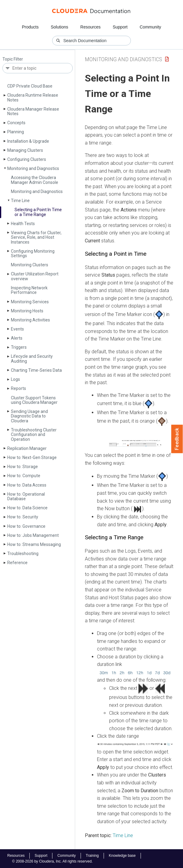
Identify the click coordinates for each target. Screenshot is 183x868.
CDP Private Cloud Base (30, 86)
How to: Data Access (27, 485)
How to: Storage (23, 467)
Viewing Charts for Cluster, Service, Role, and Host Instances (36, 237)
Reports (18, 388)
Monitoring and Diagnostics (33, 168)
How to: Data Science (27, 508)
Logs (15, 379)
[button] (135, 443)
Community (150, 27)
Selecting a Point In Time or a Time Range (38, 212)
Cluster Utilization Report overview (35, 276)
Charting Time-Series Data (36, 370)
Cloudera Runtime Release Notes (33, 97)
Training (92, 856)
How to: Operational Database (26, 496)
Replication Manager (27, 448)
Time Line (20, 201)
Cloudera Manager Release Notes (33, 111)
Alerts (17, 338)
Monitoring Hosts (27, 311)
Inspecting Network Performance (29, 290)
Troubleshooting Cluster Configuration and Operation (34, 435)
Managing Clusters (25, 150)
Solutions (59, 27)
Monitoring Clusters (30, 265)
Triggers (19, 347)
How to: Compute (24, 476)
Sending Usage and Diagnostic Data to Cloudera (29, 416)
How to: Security (23, 517)
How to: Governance (26, 526)
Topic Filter (13, 59)
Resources (90, 27)
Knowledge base (122, 856)
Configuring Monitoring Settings (33, 253)
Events (17, 329)
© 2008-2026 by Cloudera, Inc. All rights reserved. (52, 861)
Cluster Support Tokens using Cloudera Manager (34, 400)
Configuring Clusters (27, 159)
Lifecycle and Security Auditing (32, 359)
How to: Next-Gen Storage (32, 457)
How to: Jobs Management (33, 535)
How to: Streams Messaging (34, 544)
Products (30, 27)
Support (120, 27)
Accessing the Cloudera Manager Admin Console (35, 180)
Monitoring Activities (30, 320)
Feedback (177, 439)
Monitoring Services (30, 302)
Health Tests (23, 224)
